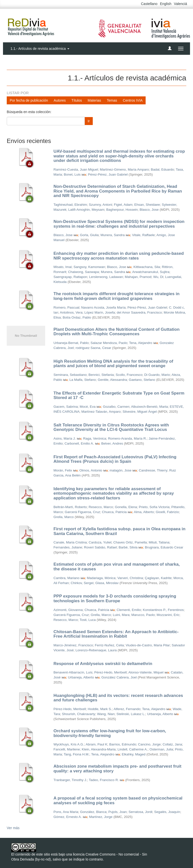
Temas (112, 100)
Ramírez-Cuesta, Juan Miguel (76, 169)
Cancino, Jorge (149, 744)
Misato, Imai (63, 267)
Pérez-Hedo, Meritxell (110, 672)
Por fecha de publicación (29, 100)
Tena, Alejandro (141, 343)
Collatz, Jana (172, 744)
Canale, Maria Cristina (70, 542)
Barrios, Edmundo (123, 744)
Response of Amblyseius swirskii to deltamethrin (103, 664)
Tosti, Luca (88, 620)
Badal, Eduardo (162, 169)
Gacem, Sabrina (66, 407)
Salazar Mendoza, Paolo (109, 343)
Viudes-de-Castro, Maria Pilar (148, 645)
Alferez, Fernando (127, 709)
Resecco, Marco (101, 507)
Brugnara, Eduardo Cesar (164, 547)
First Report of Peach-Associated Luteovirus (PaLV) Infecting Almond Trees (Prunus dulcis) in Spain (115, 459)
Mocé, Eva (88, 407)
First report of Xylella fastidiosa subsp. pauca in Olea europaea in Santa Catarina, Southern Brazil (120, 531)
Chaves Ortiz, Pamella (130, 542)
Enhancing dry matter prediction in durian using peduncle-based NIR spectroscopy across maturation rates (119, 256)
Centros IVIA (133, 100)
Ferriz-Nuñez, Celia (109, 645)
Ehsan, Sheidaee (147, 205)
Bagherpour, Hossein (122, 210)
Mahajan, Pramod (138, 277)
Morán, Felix (63, 470)
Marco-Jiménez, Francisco (73, 645)
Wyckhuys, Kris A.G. (69, 744)
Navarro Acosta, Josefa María (103, 307)
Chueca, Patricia (114, 512)
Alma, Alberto (144, 512)
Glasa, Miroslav (107, 583)
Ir (89, 121)
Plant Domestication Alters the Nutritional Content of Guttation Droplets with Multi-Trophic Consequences (117, 332)
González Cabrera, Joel (119, 677)
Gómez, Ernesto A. (68, 817)
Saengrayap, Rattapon (70, 277)
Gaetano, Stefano (142, 380)
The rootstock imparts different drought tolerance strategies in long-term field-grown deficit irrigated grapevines (117, 296)
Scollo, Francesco (129, 375)
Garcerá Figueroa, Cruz (83, 512)
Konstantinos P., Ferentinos (163, 610)
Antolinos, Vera (71, 312)
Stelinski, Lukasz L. (131, 714)
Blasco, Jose (149, 210)
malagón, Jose (120, 470)
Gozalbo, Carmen (116, 407)
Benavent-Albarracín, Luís (73, 672)
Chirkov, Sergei (82, 583)
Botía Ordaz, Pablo (77, 317)
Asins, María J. (65, 438)
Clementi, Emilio (129, 610)
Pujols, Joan (117, 812)
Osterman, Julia (161, 749)
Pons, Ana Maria (66, 812)
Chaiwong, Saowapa (84, 272)
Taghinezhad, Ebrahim (70, 205)
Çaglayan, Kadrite (158, 578)
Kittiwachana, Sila (147, 267)
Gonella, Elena (126, 507)
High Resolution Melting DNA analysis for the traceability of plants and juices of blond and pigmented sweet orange (113, 364)
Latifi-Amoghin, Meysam (86, 210)
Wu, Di (158, 277)
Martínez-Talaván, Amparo (101, 412)
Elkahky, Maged (134, 754)
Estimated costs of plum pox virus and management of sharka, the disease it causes (117, 567)
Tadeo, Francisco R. (104, 780)
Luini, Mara (121, 615)
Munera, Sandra (113, 235)
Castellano (149, 4)
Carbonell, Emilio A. (79, 443)
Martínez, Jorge (101, 817)
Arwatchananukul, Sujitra (151, 272)
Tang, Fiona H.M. (77, 754)
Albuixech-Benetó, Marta (149, 407)
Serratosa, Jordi (140, 812)
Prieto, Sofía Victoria (154, 507)
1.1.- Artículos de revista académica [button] (40, 49)
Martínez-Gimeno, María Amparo (125, 169)
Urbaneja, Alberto (81, 677)
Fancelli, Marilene (67, 749)
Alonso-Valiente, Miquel (146, 672)
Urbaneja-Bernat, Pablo (71, 343)
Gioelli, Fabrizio (167, 512)
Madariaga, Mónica (101, 578)
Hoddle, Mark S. (100, 709)
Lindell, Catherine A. (133, 749)
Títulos (77, 100)
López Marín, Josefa (99, 312)
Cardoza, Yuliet (100, 542)
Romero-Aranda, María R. (127, 438)
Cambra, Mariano (67, 578)
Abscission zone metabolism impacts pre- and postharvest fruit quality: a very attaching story (118, 769)
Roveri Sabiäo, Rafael (100, 547)
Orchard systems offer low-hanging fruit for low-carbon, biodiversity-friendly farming (110, 733)
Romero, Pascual (67, 307)
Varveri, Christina (130, 578)
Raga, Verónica (95, 438)
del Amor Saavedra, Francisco (139, 312)
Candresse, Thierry (153, 470)
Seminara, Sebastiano (70, 375)
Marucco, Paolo (143, 615)
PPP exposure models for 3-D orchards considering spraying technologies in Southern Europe (115, 599)
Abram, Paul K (96, 744)
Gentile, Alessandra (112, 380)
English (166, 4)
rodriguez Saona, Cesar (93, 348)
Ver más (13, 828)
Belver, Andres (112, 443)
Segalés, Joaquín (167, 812)
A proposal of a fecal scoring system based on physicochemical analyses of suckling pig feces (118, 801)
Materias (95, 100)
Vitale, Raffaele (143, 235)
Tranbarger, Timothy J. (70, 780)
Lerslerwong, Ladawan (106, 277)
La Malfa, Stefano (83, 380)
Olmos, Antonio (91, 470)
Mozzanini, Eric (168, 615)
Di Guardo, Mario (157, 375)
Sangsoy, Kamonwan (89, 267)
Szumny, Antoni (100, 205)
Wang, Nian (106, 714)
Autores (60, 100)
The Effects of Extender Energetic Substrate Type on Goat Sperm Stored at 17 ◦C (119, 396)
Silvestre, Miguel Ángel (140, 412)
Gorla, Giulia (89, 235)
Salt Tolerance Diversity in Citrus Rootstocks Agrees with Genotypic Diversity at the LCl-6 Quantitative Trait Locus (111, 427)
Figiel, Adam (123, 205)
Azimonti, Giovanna (68, 610)
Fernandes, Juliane (68, 547)
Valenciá (180, 4)
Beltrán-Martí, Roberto (70, 507)
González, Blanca (93, 812)
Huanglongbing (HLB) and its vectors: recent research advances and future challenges (118, 698)
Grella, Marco (64, 517)
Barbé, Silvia (128, 547)
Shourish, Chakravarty (79, 714)
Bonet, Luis (72, 174)
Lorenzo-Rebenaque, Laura (96, 650)
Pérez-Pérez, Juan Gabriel (108, 174)
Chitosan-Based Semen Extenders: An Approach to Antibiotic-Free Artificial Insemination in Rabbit (116, 634)
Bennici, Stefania (101, 375)
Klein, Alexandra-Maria (99, 749)
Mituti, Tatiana (159, 542)
